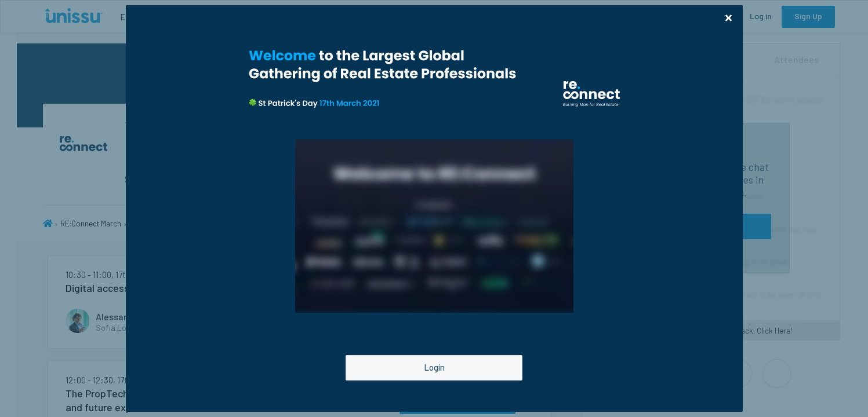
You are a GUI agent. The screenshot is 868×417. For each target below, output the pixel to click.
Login (434, 367)
